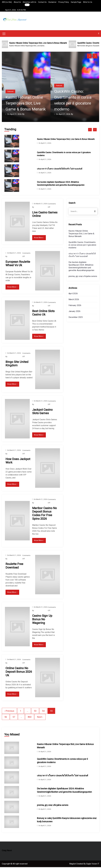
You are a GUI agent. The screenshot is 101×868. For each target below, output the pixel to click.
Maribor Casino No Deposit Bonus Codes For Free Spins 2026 (44, 514)
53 (35, 712)
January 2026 (74, 312)
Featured (10, 92)
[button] (99, 34)
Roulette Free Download (14, 567)
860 (30, 718)
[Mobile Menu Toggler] (4, 35)
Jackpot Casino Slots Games (42, 412)
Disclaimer (52, 2)
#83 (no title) (7, 2)
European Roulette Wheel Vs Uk (18, 264)
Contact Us (42, 2)
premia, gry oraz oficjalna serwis (83, 277)
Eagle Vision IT (93, 865)
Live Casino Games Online (45, 215)
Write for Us (88, 2)
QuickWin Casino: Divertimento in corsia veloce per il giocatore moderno (82, 246)
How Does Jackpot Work (18, 462)
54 (43, 712)
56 (6, 718)
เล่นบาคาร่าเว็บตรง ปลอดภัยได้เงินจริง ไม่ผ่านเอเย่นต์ (60, 170)
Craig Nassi (7, 851)
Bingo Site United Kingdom (17, 364)
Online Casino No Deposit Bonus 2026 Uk (19, 673)
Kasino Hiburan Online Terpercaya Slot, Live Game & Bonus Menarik (26, 104)
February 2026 (75, 306)
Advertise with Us (29, 2)
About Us (17, 2)
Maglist (73, 865)
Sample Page (76, 2)
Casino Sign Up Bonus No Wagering (42, 620)
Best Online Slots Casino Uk (43, 314)
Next (39, 718)
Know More (39, 238)
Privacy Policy (64, 2)
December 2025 (76, 318)
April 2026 (73, 294)
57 (14, 718)
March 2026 (74, 300)
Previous (10, 712)
